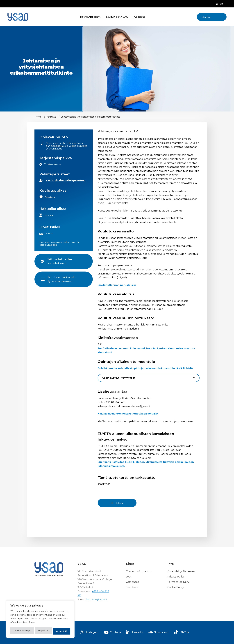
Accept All (62, 631)
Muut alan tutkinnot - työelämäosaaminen (62, 279)
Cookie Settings (22, 631)
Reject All (44, 631)
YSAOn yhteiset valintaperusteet (66, 180)
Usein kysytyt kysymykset (119, 378)
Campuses (132, 582)
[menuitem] (220, 4)
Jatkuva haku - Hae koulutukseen (60, 261)
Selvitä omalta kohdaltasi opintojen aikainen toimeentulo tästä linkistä (145, 368)
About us (140, 17)
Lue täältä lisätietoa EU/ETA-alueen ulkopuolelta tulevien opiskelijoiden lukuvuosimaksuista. (146, 464)
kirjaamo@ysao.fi (97, 600)
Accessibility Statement (182, 572)
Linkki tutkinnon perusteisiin (117, 285)
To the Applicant (90, 17)
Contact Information (139, 572)
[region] (40, 620)
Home (38, 117)
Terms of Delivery (178, 582)
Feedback (132, 587)
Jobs (129, 577)
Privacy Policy (176, 577)
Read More (29, 623)
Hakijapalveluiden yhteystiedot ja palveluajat (128, 414)
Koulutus (51, 117)
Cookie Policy (176, 587)
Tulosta (120, 503)
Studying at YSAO (117, 17)
